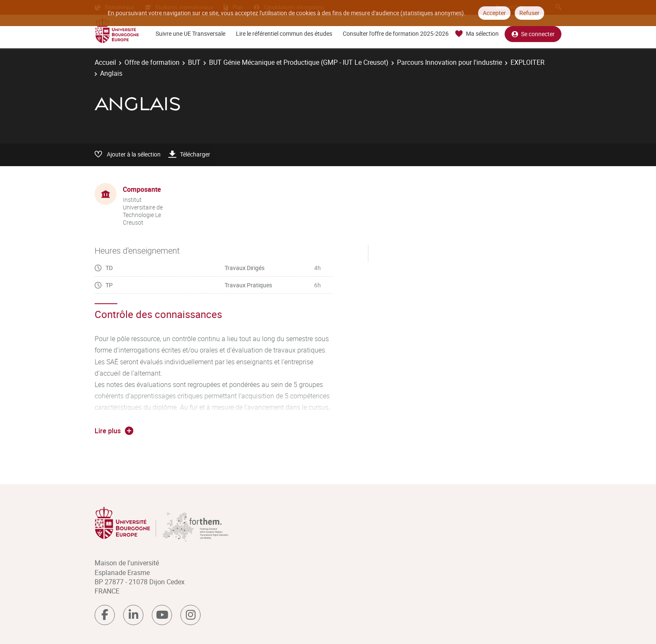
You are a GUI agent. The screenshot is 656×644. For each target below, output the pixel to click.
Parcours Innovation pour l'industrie (450, 62)
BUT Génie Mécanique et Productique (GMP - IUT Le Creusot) (299, 62)
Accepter (494, 13)
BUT (194, 62)
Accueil (105, 62)
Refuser (529, 13)
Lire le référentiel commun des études (284, 33)
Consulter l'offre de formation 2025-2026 (396, 33)
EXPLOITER (528, 62)
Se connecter (533, 34)
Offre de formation (152, 62)
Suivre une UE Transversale (190, 33)
